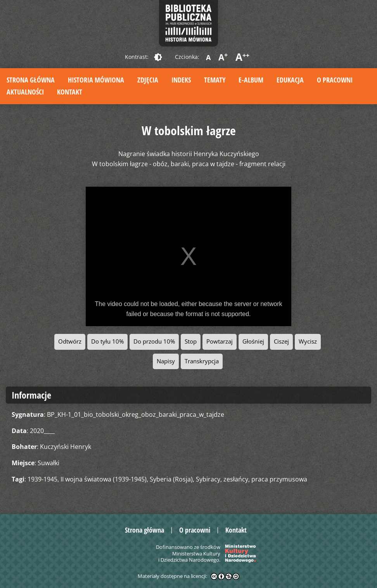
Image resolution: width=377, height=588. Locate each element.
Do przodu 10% (154, 341)
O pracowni (335, 80)
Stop (191, 341)
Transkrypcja (202, 361)
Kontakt (70, 92)
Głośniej (253, 341)
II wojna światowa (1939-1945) (104, 479)
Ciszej (281, 341)
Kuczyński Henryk (66, 447)
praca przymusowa (279, 479)
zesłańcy (236, 479)
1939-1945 (42, 479)
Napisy (166, 361)
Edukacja (290, 80)
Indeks (181, 80)
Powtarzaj (220, 341)
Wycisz (308, 341)
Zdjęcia (148, 80)
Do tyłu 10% (107, 341)
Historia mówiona (96, 80)
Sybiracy (208, 479)
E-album (251, 80)
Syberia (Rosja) (171, 479)
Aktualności (25, 92)
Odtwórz (70, 341)
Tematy (215, 80)
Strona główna (31, 80)
